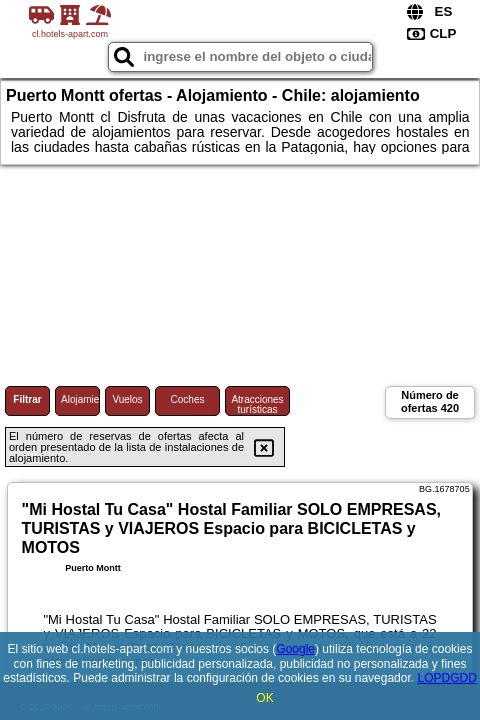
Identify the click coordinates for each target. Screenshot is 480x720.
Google (295, 649)
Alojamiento (80, 399)
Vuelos (127, 399)
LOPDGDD (446, 678)
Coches (188, 399)
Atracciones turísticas (257, 404)
